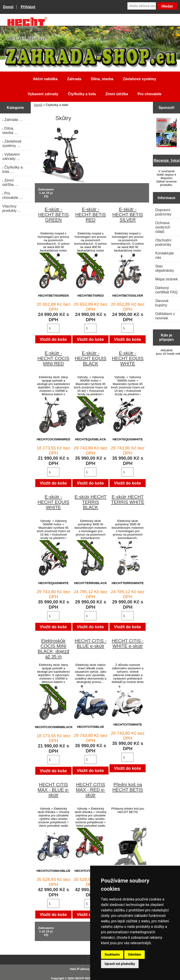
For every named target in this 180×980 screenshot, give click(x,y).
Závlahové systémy (140, 79)
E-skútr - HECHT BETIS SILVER (128, 215)
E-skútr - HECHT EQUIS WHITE (128, 358)
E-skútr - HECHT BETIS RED (91, 215)
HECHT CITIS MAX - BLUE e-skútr (53, 790)
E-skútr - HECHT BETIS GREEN (53, 215)
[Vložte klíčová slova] (142, 6)
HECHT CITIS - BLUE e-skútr (91, 643)
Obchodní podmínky (163, 242)
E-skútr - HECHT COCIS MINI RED (53, 358)
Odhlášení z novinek (165, 316)
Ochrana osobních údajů (163, 227)
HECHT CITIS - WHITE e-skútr (128, 643)
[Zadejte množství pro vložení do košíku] (53, 328)
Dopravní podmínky (163, 212)
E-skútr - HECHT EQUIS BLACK (90, 358)
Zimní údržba (117, 94)
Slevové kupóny (162, 303)
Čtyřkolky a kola (82, 94)
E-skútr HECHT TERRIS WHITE (128, 499)
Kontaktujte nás (165, 255)
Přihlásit (28, 7)
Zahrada (74, 79)
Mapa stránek (166, 279)
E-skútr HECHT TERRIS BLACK (91, 502)
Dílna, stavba (102, 79)
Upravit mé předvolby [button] (120, 964)
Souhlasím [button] (112, 954)
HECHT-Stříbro (84, 978)
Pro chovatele (149, 94)
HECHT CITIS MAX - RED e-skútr (90, 790)
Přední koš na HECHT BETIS (128, 787)
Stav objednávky (165, 268)
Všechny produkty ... (11, 208)
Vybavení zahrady (43, 94)
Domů (8, 7)
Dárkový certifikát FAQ (166, 290)
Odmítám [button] (134, 954)
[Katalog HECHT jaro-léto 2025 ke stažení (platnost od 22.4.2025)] (167, 133)
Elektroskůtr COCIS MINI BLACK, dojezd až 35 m (53, 649)
